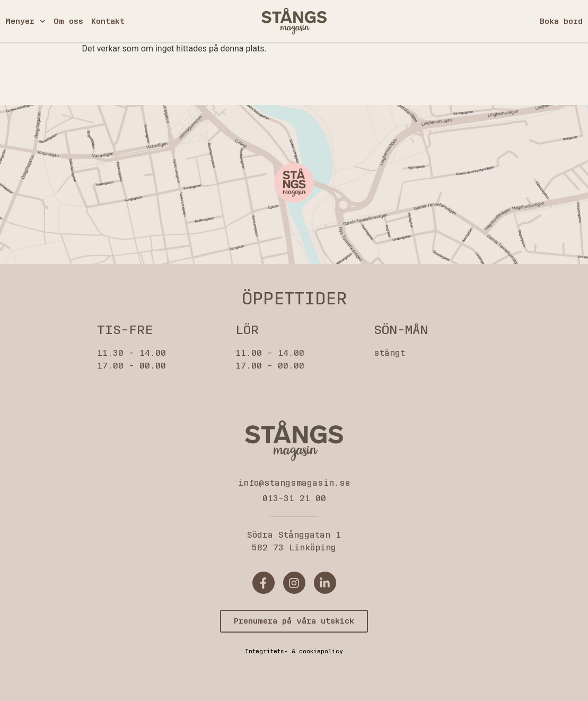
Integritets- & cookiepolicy (294, 651)
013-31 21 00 (294, 498)
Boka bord (561, 21)
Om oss (68, 21)
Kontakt (108, 21)
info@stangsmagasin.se (294, 483)
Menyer (25, 21)
